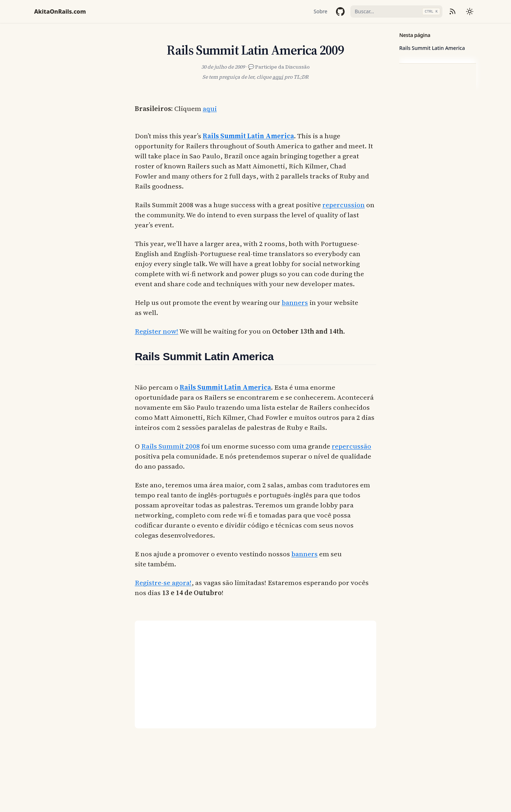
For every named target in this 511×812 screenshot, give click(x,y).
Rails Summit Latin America (432, 48)
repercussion (344, 205)
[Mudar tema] (470, 11)
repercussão (351, 446)
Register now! (156, 331)
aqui (278, 77)
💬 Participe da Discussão (279, 67)
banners (295, 302)
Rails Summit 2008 (171, 446)
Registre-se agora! (163, 583)
